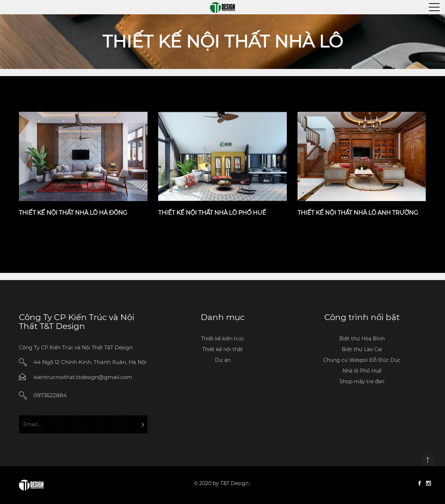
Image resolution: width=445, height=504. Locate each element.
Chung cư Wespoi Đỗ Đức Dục (362, 360)
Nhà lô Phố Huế (362, 371)
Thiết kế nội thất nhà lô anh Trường (358, 213)
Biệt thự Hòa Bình (362, 339)
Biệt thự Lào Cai (362, 349)
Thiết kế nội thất (222, 349)
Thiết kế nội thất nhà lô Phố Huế (212, 213)
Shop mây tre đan (362, 381)
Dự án (223, 360)
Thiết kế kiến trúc (223, 339)
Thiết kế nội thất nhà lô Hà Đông (73, 213)
